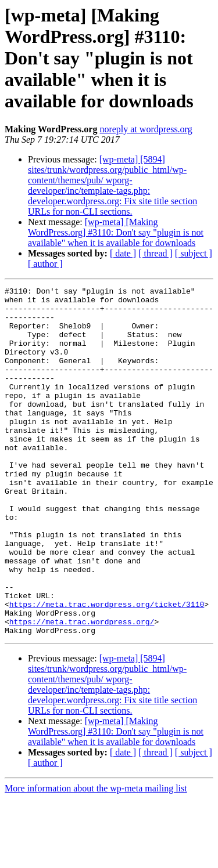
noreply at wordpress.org (146, 129)
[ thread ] (156, 253)
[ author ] (45, 264)
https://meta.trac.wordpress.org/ (82, 689)
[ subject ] (194, 253)
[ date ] (123, 253)
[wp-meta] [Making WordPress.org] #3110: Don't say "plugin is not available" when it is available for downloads (116, 232)
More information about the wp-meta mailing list (96, 858)
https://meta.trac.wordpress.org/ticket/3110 (107, 668)
